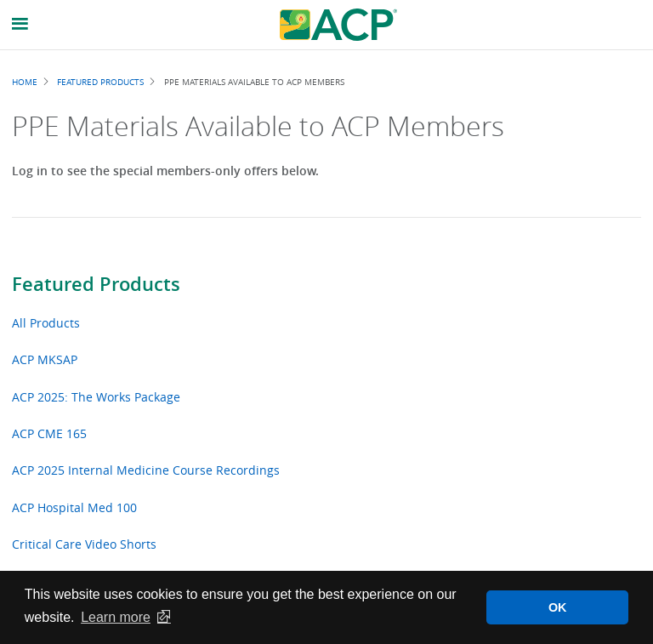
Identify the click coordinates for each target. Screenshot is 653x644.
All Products (46, 323)
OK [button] (558, 607)
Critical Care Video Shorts (84, 544)
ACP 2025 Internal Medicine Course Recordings (146, 470)
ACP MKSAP (45, 359)
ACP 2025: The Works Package (96, 397)
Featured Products (96, 284)
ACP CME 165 (49, 433)
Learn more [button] (116, 617)
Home (25, 82)
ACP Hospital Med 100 (74, 507)
